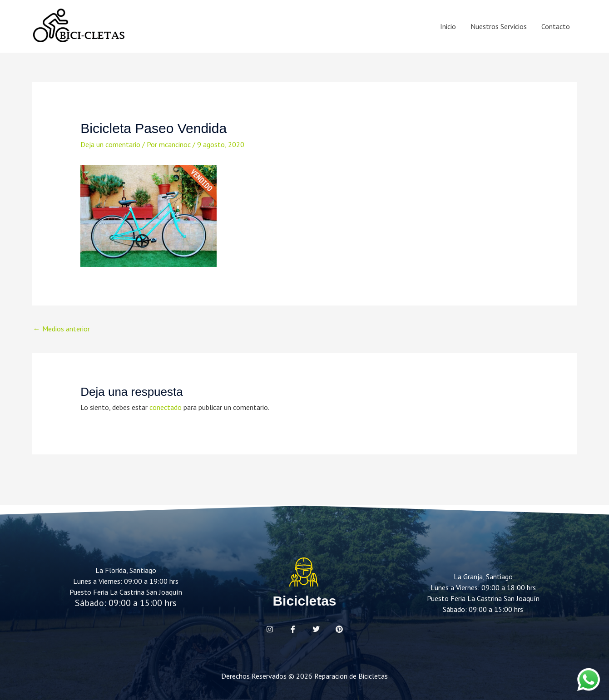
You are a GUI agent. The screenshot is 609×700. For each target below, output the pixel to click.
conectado (166, 407)
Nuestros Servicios (499, 26)
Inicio (448, 26)
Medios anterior (62, 329)
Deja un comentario (110, 144)
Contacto (556, 26)
